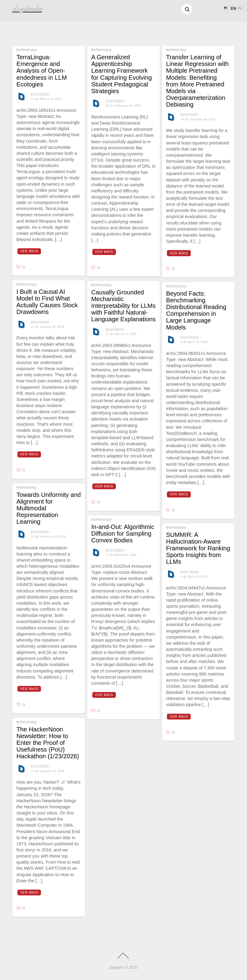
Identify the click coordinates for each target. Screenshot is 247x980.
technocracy (27, 50)
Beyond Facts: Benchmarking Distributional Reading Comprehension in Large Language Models (196, 310)
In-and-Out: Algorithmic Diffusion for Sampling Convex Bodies (123, 534)
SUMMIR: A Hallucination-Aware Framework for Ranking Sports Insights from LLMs (198, 548)
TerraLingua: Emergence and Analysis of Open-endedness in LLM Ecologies (42, 71)
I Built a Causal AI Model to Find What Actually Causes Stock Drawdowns (47, 302)
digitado (40, 94)
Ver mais (29, 251)
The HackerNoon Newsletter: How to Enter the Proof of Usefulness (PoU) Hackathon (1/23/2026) (48, 743)
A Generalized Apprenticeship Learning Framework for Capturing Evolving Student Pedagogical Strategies (121, 74)
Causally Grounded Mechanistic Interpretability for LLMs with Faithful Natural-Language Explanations (123, 306)
